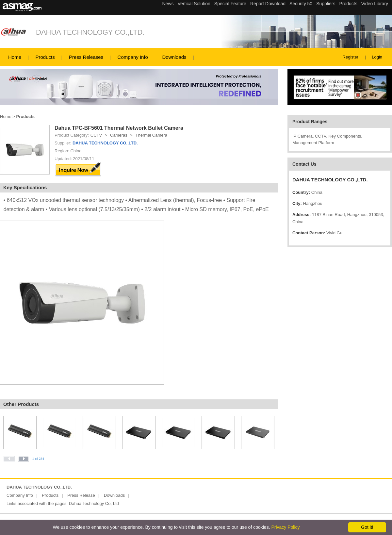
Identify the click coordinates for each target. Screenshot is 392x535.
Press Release (81, 495)
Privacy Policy (285, 527)
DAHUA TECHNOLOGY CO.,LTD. (90, 32)
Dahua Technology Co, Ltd (94, 503)
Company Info (133, 57)
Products (45, 57)
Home (15, 57)
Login (377, 57)
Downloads (174, 57)
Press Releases (86, 57)
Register (351, 57)
